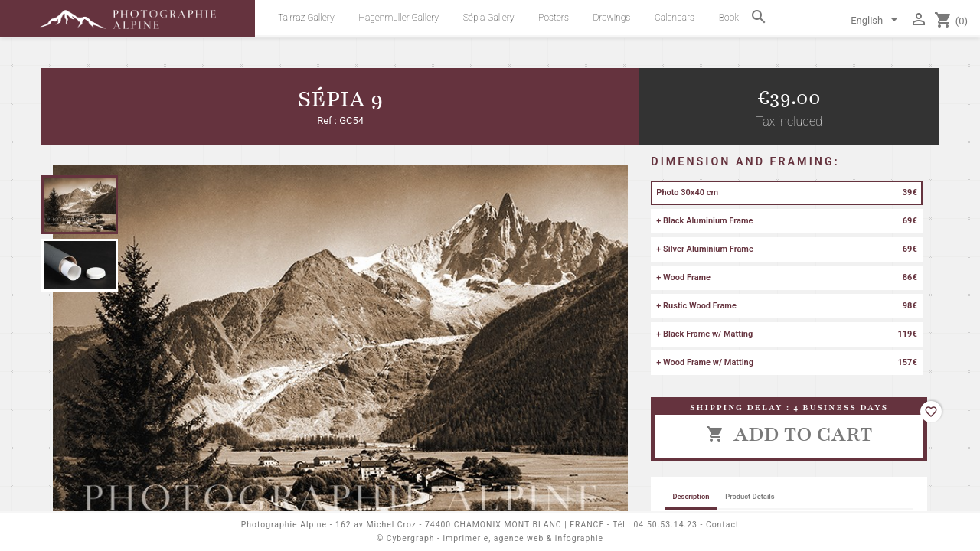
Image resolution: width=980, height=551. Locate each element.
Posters (554, 18)
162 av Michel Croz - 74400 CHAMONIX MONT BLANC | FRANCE (470, 525)
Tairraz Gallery (306, 18)
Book (729, 18)
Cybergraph (411, 538)
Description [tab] (691, 496)
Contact (722, 525)
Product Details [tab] (750, 496)
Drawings (612, 18)
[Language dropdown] (877, 21)
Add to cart (789, 434)
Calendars (675, 18)
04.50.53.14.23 (666, 525)
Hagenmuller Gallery (399, 18)
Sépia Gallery (489, 18)
